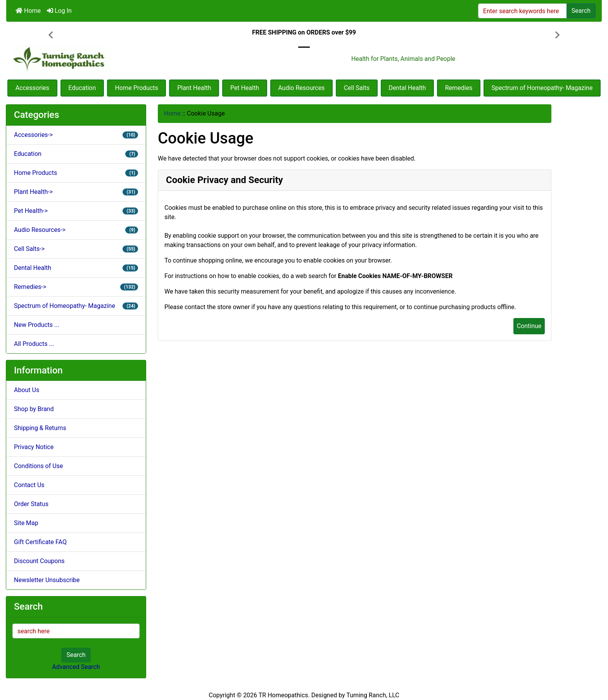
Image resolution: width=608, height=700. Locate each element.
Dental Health (407, 88)
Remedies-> (76, 287)
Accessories (32, 88)
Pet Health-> (76, 211)
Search (581, 11)
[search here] (76, 631)
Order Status (31, 504)
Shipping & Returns (40, 428)
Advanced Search (76, 667)
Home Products (137, 88)
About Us (27, 390)
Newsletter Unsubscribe (47, 580)
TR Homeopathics (283, 695)
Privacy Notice (34, 447)
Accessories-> (76, 135)
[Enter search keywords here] (522, 11)
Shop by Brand (34, 409)
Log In (59, 11)
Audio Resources (301, 88)
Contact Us (29, 485)
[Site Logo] (105, 59)
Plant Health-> (76, 192)
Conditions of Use (38, 466)
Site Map (26, 523)
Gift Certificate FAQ (40, 542)
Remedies (459, 88)
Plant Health (194, 88)
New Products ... (37, 325)
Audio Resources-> (76, 230)
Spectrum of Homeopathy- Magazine (542, 88)
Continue (529, 326)
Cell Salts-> (76, 249)
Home (28, 11)
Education (82, 88)
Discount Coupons (39, 561)
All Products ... (34, 344)
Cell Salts (357, 88)
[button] (51, 36)
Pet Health (245, 88)
